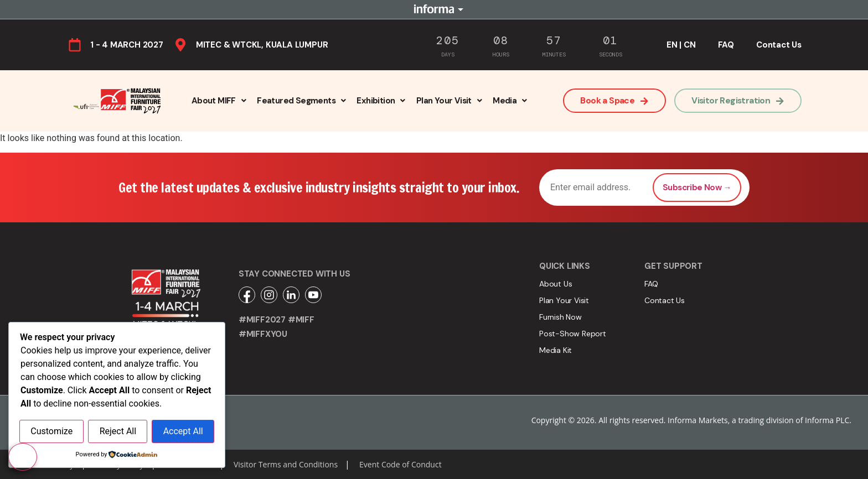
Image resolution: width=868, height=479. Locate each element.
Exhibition (381, 101)
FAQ (726, 45)
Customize (51, 432)
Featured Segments (301, 101)
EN (672, 45)
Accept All (183, 432)
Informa (434, 9)
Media (510, 101)
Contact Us (779, 45)
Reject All (118, 432)
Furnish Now (560, 317)
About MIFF (219, 101)
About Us (556, 284)
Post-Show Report (573, 334)
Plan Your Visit (449, 101)
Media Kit (556, 350)
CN (690, 45)
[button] (219, 101)
